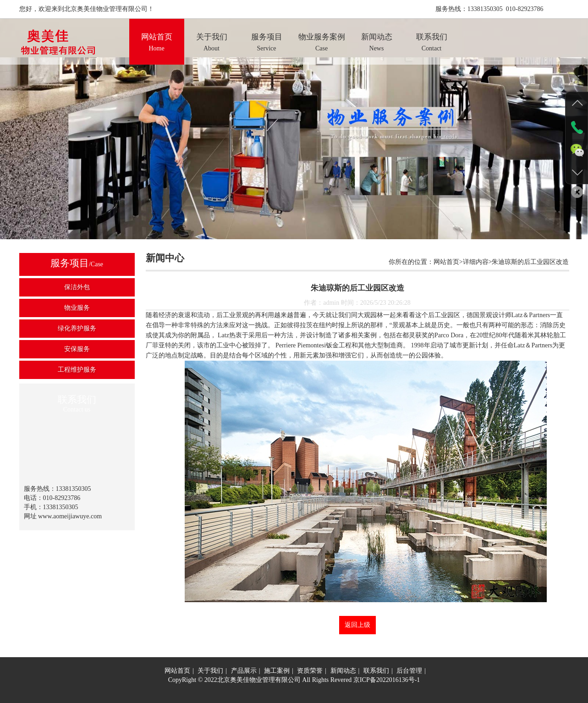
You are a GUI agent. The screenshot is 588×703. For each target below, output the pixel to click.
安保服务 (77, 349)
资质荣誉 (310, 671)
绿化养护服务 (77, 328)
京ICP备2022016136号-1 (387, 680)
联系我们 (376, 671)
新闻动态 (343, 671)
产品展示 (244, 671)
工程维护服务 (77, 370)
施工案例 (277, 671)
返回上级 (357, 625)
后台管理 (409, 671)
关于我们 (210, 671)
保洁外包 (77, 287)
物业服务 (77, 308)
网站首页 (177, 671)
